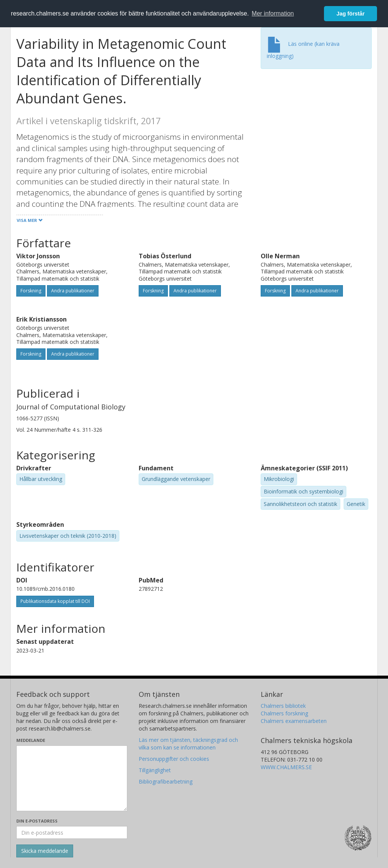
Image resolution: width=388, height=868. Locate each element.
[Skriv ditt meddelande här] (72, 778)
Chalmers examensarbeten (294, 721)
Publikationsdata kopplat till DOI (55, 601)
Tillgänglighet (155, 770)
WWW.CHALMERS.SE (286, 767)
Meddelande (31, 740)
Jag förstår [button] (350, 14)
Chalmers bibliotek (283, 706)
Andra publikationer (73, 291)
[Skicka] (45, 851)
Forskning (31, 291)
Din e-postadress (37, 821)
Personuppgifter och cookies (174, 759)
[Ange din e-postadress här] (72, 832)
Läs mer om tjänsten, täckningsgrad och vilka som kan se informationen (188, 744)
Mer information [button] (273, 13)
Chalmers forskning (284, 713)
